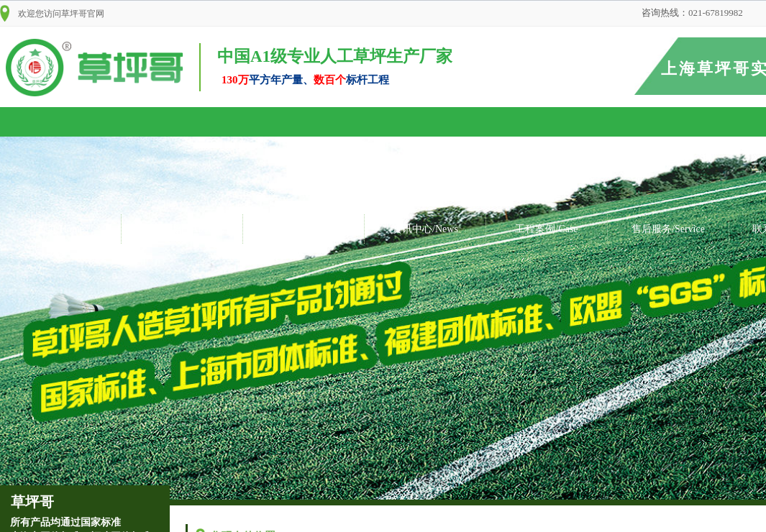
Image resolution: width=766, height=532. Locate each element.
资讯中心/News (425, 229)
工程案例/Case (546, 229)
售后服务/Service (668, 229)
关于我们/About (182, 229)
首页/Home (60, 229)
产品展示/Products (304, 229)
